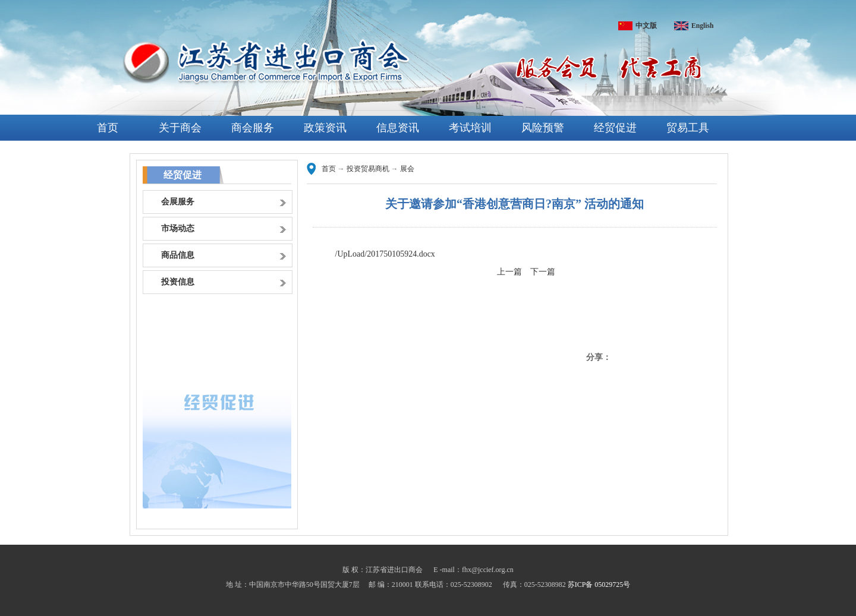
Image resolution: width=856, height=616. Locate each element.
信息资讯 (398, 128)
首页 (108, 128)
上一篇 (509, 272)
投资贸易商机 (368, 169)
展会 (407, 169)
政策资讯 (325, 128)
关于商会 (180, 128)
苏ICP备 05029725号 (599, 585)
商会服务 (253, 128)
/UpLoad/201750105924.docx (385, 254)
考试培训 (470, 128)
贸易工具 (688, 128)
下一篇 (543, 272)
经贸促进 (615, 128)
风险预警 (543, 128)
